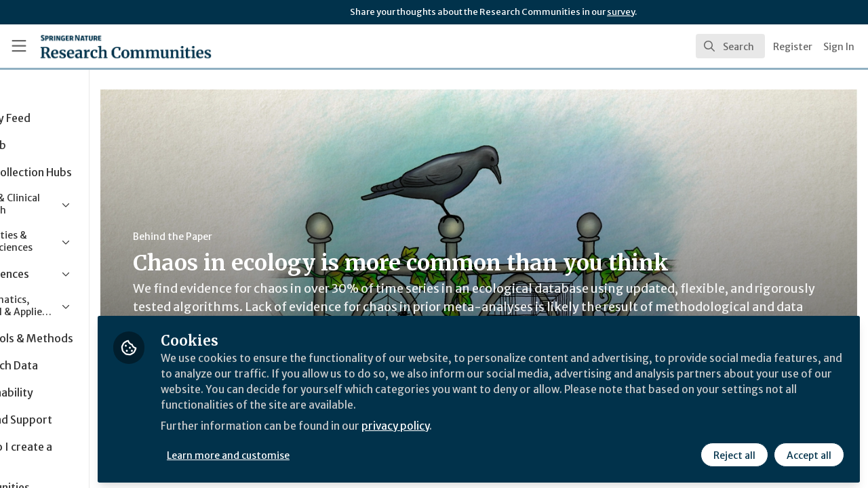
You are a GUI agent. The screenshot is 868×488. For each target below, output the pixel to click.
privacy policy (483, 426)
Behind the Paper (257, 237)
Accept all (808, 452)
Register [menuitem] (793, 47)
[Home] (106, 46)
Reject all (734, 452)
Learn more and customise (313, 452)
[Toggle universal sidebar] (19, 46)
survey (621, 12)
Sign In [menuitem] (839, 47)
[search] (730, 46)
